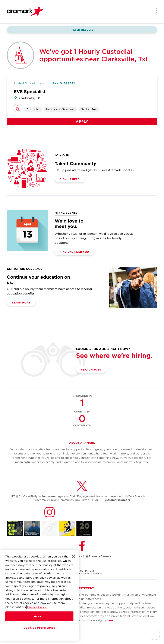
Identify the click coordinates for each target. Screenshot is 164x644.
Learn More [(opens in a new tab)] (21, 303)
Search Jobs (91, 370)
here (110, 620)
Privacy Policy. (37, 607)
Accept (39, 616)
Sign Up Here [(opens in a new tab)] (70, 179)
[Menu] (155, 11)
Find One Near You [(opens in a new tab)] (74, 252)
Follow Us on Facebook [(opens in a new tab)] (82, 556)
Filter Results (82, 30)
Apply (82, 122)
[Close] (73, 557)
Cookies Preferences (39, 628)
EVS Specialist (30, 92)
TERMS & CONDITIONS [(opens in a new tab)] (82, 571)
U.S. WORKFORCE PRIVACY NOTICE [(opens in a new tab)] (82, 574)
